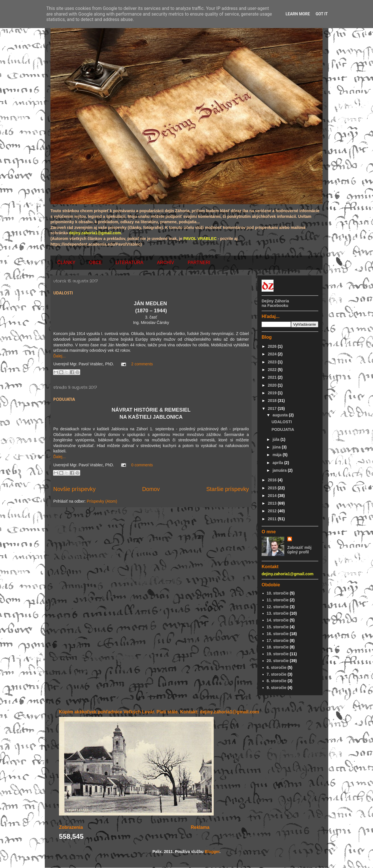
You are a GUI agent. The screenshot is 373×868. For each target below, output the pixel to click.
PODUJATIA (64, 400)
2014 (273, 496)
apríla (278, 463)
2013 (273, 503)
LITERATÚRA (129, 263)
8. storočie (277, 681)
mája (277, 455)
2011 (273, 519)
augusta (281, 415)
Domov (151, 489)
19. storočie (278, 654)
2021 (273, 377)
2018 (273, 401)
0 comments (142, 465)
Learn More (298, 14)
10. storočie (278, 593)
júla (276, 439)
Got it (322, 14)
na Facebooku (275, 306)
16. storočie (278, 634)
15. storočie (278, 627)
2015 (273, 488)
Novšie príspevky (74, 489)
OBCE (95, 263)
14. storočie (278, 620)
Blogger (212, 852)
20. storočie (278, 661)
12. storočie (278, 607)
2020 (273, 385)
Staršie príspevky (228, 489)
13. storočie (278, 613)
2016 (273, 480)
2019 (273, 393)
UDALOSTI (63, 293)
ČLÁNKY (66, 263)
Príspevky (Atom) (102, 501)
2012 (273, 511)
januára (280, 470)
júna (277, 447)
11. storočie (278, 600)
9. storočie (277, 688)
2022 (273, 370)
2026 (273, 346)
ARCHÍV (166, 263)
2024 (273, 354)
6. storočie (277, 667)
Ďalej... (60, 356)
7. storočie (277, 674)
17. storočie (278, 641)
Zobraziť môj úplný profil (299, 550)
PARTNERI (199, 263)
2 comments (142, 364)
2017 (273, 408)
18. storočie (278, 647)
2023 (273, 362)
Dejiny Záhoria (275, 301)
